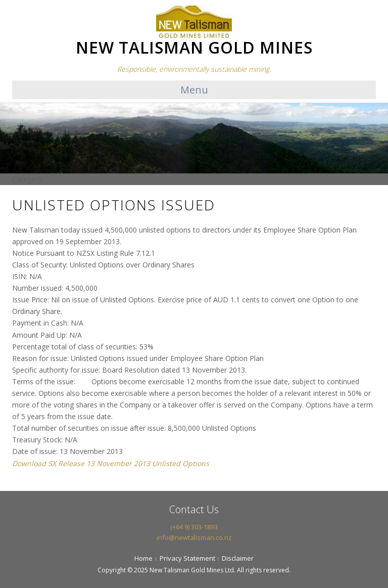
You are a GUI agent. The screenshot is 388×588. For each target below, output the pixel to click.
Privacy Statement (187, 558)
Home (143, 558)
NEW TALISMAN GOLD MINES (194, 47)
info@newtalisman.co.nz (194, 537)
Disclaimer (238, 558)
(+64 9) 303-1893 (194, 527)
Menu (194, 90)
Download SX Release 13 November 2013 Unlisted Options (111, 463)
